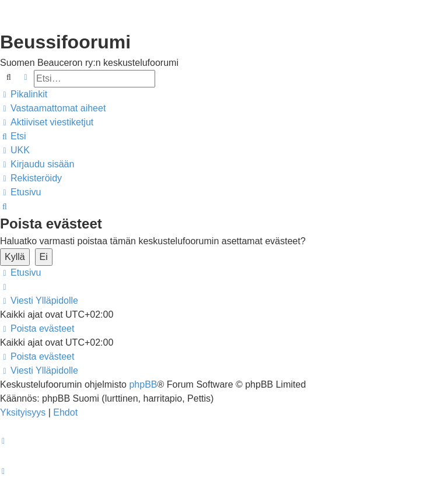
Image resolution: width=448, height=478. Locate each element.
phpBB (143, 384)
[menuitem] (53, 108)
